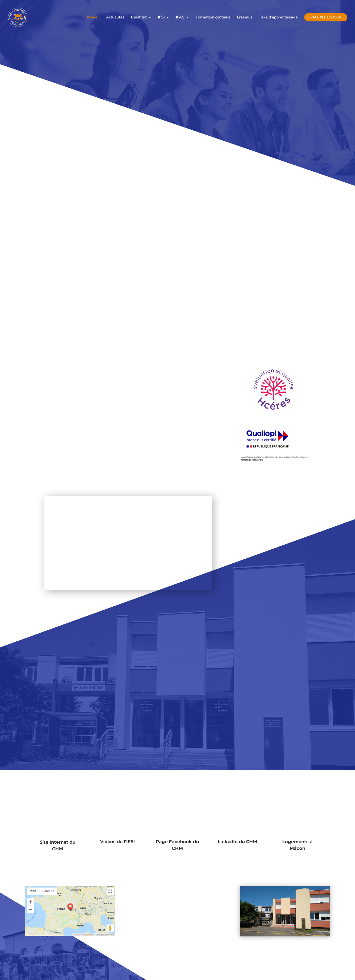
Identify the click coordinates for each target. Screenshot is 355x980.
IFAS (180, 18)
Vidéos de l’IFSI (117, 842)
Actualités (115, 18)
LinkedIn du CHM (237, 842)
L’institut (139, 18)
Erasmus (245, 18)
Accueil (93, 18)
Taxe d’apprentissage (278, 18)
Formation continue (213, 18)
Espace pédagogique (326, 17)
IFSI (161, 18)
